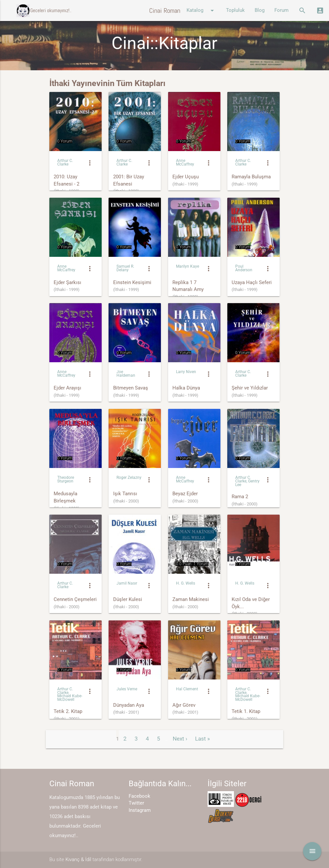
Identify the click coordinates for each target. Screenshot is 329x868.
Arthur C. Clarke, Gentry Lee (247, 481)
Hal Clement (187, 689)
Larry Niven (186, 372)
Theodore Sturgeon (66, 479)
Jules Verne (127, 689)
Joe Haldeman (126, 374)
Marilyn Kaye (188, 266)
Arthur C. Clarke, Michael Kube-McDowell (70, 694)
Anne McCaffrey (185, 162)
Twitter (136, 803)
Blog (260, 10)
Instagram (140, 810)
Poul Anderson (244, 268)
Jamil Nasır (127, 583)
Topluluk (235, 10)
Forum (281, 10)
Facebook (139, 796)
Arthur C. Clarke (65, 162)
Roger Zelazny (129, 478)
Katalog (201, 11)
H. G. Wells (186, 583)
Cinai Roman (165, 11)
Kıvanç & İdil (78, 860)
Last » (202, 739)
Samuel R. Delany (125, 268)
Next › (180, 739)
